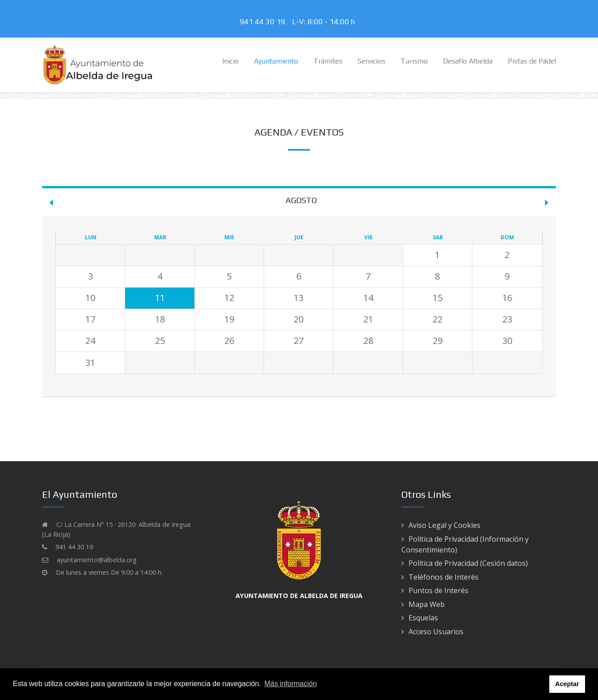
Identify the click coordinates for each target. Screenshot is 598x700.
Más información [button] (290, 684)
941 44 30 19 (264, 21)
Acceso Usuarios (436, 632)
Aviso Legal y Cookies (444, 525)
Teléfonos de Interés (444, 577)
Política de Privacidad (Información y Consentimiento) (465, 544)
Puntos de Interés (438, 590)
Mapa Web (427, 604)
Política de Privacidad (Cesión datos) (468, 563)
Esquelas (423, 618)
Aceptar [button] (567, 684)
